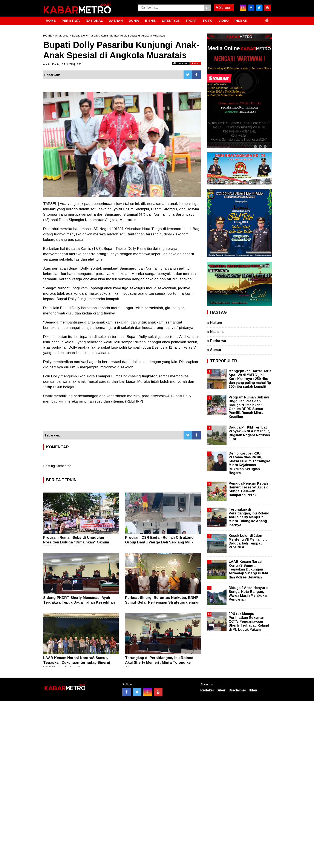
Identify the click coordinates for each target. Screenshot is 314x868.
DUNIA (134, 21)
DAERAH (116, 21)
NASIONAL (94, 21)
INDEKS (241, 21)
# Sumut (214, 350)
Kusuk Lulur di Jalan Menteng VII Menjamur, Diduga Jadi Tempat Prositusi (248, 542)
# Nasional (216, 332)
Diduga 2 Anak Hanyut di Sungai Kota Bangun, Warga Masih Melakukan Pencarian (249, 594)
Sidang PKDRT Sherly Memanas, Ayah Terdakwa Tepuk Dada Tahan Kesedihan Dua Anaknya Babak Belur (79, 602)
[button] (267, 19)
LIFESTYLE (171, 21)
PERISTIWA (71, 21)
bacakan (181, 63)
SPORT (191, 21)
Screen (224, 8)
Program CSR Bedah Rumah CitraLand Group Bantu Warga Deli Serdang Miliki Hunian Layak (160, 542)
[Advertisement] (122, 419)
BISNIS (150, 21)
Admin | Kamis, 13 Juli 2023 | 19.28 (62, 64)
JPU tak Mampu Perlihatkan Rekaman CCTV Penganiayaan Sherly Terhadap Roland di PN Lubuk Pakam (249, 622)
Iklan (253, 690)
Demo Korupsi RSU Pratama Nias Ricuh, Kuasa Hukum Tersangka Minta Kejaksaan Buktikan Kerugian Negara (249, 463)
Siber (221, 690)
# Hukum (214, 323)
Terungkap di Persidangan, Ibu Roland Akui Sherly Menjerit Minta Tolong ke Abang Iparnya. (159, 663)
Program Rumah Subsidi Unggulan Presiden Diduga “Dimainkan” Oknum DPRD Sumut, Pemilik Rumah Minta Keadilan (249, 407)
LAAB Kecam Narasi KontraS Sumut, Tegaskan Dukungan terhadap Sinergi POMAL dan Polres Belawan (77, 663)
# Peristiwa (217, 341)
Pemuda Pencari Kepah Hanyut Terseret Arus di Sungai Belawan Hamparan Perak (249, 489)
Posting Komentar (57, 466)
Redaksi (207, 690)
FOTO (208, 21)
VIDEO (224, 21)
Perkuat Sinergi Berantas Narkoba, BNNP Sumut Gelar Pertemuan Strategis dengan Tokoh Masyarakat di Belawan (162, 602)
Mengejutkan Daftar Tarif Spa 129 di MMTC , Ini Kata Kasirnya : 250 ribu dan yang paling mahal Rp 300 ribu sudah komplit (250, 379)
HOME (51, 21)
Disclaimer (237, 690)
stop (196, 63)
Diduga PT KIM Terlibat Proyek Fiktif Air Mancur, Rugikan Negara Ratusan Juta (249, 433)
